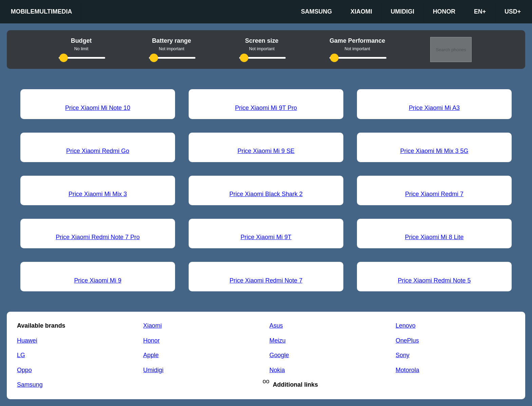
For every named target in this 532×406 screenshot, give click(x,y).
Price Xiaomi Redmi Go (98, 151)
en (480, 12)
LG (21, 355)
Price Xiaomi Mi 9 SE (266, 151)
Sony (403, 355)
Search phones (451, 50)
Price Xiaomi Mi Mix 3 (98, 194)
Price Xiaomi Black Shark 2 (266, 194)
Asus (276, 326)
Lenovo (406, 326)
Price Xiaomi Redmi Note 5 (434, 281)
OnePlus (407, 341)
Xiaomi (361, 12)
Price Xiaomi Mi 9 (98, 281)
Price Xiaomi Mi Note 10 (98, 108)
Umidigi (402, 12)
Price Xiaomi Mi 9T (266, 237)
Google (279, 355)
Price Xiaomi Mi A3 (434, 108)
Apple (151, 355)
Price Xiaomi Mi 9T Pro (266, 108)
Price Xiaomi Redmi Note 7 (266, 281)
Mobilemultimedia (42, 12)
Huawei (27, 341)
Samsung (316, 12)
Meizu (278, 341)
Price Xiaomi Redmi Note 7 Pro (98, 237)
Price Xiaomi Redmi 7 (434, 194)
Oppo (24, 370)
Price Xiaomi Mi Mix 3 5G (434, 151)
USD (513, 12)
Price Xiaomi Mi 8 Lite (434, 237)
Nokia (277, 370)
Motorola (407, 370)
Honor (444, 12)
